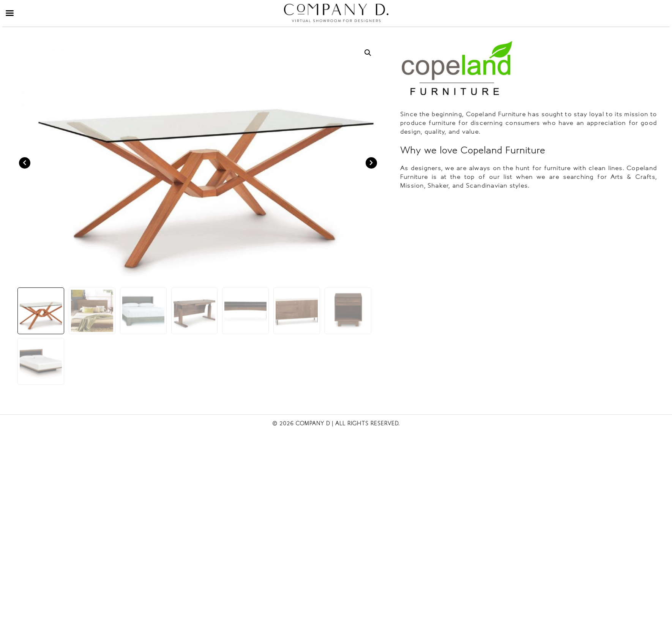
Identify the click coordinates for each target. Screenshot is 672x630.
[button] (368, 53)
